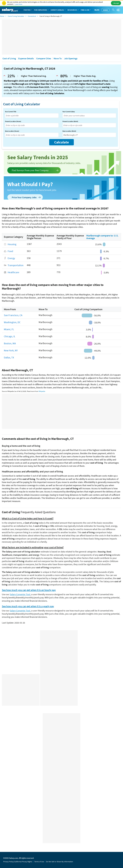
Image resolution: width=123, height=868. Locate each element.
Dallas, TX (9, 358)
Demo (105, 10)
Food (10, 251)
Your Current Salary (69, 112)
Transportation (16, 265)
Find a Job (86, 10)
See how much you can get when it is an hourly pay (29, 590)
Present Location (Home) (13, 121)
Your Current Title (11, 112)
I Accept (116, 3)
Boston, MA (10, 343)
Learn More (19, 4)
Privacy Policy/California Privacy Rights (18, 862)
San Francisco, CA (13, 315)
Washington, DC (12, 322)
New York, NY (11, 351)
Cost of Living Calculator (16, 16)
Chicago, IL (10, 336)
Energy (11, 258)
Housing (12, 244)
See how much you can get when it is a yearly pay (28, 606)
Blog (97, 10)
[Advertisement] (61, 37)
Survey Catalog (58, 10)
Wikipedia (42, 391)
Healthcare (13, 272)
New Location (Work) (69, 131)
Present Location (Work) (70, 121)
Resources (73, 10)
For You (28, 10)
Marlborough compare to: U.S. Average (102, 237)
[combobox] (32, 116)
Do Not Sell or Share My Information (60, 862)
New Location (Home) (12, 131)
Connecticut (32, 16)
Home (2, 16)
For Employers (42, 10)
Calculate (62, 142)
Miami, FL (9, 329)
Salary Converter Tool (20, 594)
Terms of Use (39, 862)
